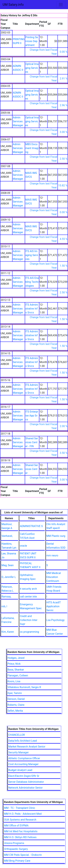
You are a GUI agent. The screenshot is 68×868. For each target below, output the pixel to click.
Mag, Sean (8, 565)
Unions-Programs (14, 843)
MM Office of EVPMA (16, 826)
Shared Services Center (32, 469)
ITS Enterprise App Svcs (32, 416)
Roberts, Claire (16, 705)
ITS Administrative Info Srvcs (32, 309)
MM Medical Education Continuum (54, 577)
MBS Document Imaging (32, 148)
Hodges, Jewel (16, 658)
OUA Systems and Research (20, 820)
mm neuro (52, 555)
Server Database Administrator (26, 782)
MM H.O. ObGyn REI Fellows (20, 837)
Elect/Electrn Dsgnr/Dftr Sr (24, 776)
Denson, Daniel (16, 699)
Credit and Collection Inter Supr (29, 620)
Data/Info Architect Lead (23, 741)
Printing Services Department (32, 41)
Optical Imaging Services (32, 68)
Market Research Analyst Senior (27, 747)
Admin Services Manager (18, 121)
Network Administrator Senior (25, 788)
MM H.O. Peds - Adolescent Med (23, 814)
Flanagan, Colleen (18, 676)
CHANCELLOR (17, 735)
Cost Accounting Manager (23, 764)
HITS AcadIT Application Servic (54, 606)
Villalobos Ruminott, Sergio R (24, 687)
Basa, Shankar (16, 670)
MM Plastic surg (56, 536)
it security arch (28, 589)
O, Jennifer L (9, 577)
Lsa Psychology (55, 620)
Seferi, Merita (15, 711)
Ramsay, (6, 597)
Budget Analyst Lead (20, 770)
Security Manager (18, 752)
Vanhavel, (7, 536)
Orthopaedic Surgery (16, 849)
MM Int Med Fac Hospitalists (21, 831)
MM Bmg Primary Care (17, 861)
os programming (29, 632)
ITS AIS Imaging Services (32, 255)
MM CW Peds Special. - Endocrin (23, 855)
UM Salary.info (13, 5)
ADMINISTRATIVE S (31, 526)
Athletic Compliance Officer (24, 758)
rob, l (4, 606)
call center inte (28, 597)
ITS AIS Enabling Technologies (32, 282)
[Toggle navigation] (61, 5)
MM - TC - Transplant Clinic (20, 808)
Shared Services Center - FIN (32, 442)
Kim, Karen (8, 632)
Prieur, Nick (14, 664)
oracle (23, 546)
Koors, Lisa (14, 681)
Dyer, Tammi (15, 693)
